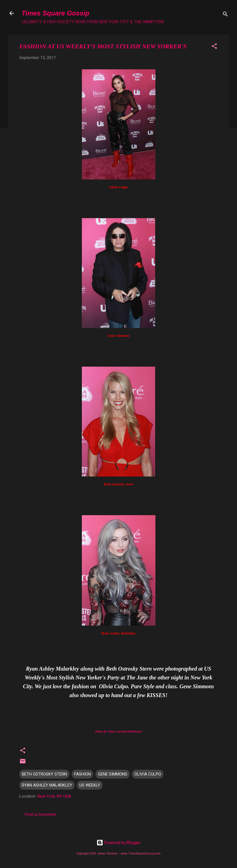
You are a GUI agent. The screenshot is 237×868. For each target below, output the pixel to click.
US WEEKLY (90, 785)
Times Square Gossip (55, 13)
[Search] (225, 15)
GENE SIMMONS (113, 774)
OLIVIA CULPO (148, 774)
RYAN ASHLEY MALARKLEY (47, 785)
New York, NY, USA (54, 796)
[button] (214, 47)
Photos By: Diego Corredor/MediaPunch (118, 731)
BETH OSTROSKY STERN (44, 774)
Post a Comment (41, 814)
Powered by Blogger (118, 843)
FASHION (82, 774)
